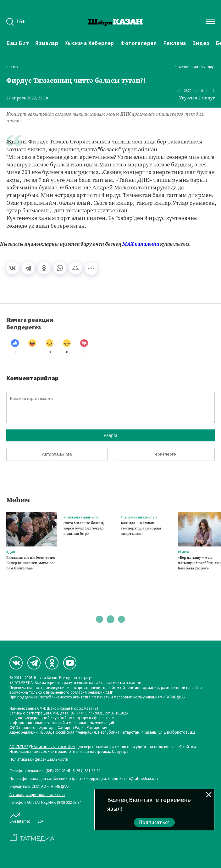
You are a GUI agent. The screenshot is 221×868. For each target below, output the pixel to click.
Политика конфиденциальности (39, 760)
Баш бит (18, 43)
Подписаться (154, 822)
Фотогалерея (139, 43)
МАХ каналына (141, 244)
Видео (201, 43)
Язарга (110, 435)
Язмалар (47, 43)
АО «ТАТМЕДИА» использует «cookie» (42, 747)
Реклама (175, 43)
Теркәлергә (164, 454)
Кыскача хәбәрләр (89, 43)
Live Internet (20, 817)
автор (12, 67)
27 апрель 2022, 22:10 (27, 98)
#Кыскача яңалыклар (195, 67)
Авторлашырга (57, 454)
